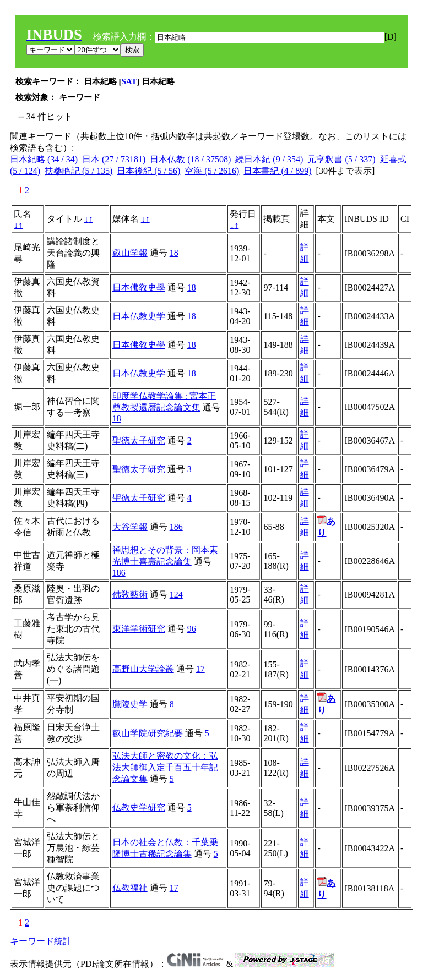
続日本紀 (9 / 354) (269, 159)
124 (176, 595)
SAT (129, 81)
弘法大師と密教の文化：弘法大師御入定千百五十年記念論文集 (165, 767)
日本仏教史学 (139, 316)
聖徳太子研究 (139, 440)
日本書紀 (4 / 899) (277, 171)
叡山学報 (130, 253)
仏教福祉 (130, 888)
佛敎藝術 (130, 595)
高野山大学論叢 (143, 669)
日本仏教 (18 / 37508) (190, 159)
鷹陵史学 (130, 704)
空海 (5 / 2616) (212, 171)
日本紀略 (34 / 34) (44, 159)
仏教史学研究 (139, 807)
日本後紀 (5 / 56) (148, 171)
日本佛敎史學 (139, 288)
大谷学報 (130, 527)
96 (192, 629)
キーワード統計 (41, 941)
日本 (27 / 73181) (114, 159)
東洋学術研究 (139, 629)
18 (174, 253)
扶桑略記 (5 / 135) (78, 171)
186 (176, 527)
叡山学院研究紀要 (148, 733)
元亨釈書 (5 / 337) (341, 159)
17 (200, 669)
